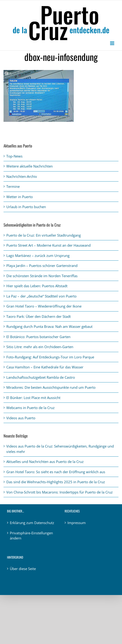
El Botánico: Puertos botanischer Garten (38, 337)
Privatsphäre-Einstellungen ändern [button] (31, 536)
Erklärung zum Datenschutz (32, 523)
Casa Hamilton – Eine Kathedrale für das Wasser (45, 367)
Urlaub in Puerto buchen (26, 207)
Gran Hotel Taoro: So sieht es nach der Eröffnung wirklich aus (56, 472)
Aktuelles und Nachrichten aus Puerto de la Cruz (45, 462)
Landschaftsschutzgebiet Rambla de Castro (41, 377)
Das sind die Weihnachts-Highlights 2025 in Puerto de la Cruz (56, 482)
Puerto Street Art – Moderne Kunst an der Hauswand (48, 245)
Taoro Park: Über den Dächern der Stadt (39, 316)
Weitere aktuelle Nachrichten (30, 166)
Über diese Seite (23, 569)
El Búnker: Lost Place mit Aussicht (33, 398)
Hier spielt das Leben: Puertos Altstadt (37, 286)
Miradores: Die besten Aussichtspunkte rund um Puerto (51, 387)
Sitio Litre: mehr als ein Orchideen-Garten (40, 347)
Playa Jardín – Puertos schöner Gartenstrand (42, 266)
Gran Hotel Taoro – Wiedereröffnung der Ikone (44, 306)
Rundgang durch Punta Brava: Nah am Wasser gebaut (49, 326)
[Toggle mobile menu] (113, 43)
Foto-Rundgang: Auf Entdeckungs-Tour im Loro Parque (50, 357)
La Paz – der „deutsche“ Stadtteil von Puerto (41, 296)
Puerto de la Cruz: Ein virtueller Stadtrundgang (44, 235)
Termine (13, 186)
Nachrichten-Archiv (22, 176)
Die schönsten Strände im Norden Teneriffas (42, 276)
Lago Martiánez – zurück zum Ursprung (38, 255)
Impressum (77, 523)
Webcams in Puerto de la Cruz (30, 408)
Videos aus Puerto (21, 418)
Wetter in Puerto (20, 197)
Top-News (14, 156)
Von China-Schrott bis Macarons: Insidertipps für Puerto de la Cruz (59, 492)
